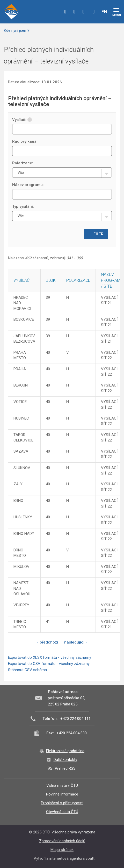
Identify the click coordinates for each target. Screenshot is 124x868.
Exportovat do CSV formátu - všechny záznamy (49, 664)
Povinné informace (62, 794)
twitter (74, 12)
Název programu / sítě (112, 280)
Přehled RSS (65, 768)
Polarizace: (23, 163)
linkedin (83, 12)
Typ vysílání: (23, 206)
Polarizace (78, 280)
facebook (65, 12)
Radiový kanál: (25, 141)
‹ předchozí (48, 642)
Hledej (94, 12)
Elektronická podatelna (65, 751)
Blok (51, 280)
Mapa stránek (62, 850)
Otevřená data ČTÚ (62, 812)
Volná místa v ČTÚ (62, 785)
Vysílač (21, 280)
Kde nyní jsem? (17, 30)
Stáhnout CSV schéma (27, 670)
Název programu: (28, 185)
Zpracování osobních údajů (62, 841)
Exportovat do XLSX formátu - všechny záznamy (50, 657)
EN (104, 12)
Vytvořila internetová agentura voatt (64, 858)
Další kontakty (65, 760)
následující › (75, 642)
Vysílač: (22, 120)
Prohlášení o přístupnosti (62, 803)
